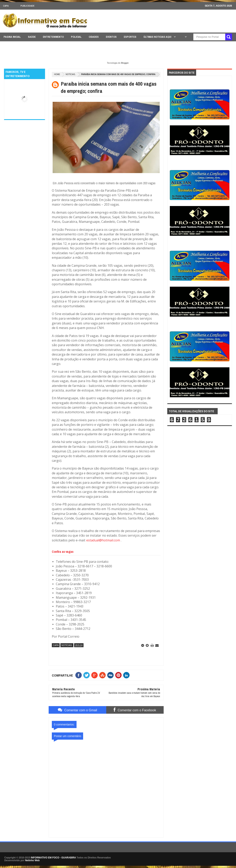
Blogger (125, 63)
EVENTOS (111, 37)
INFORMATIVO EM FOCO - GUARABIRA (53, 858)
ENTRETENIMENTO (53, 37)
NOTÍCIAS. (71, 74)
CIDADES (94, 37)
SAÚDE (32, 37)
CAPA (6, 6)
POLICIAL (76, 37)
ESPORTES (130, 37)
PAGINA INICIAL (12, 37)
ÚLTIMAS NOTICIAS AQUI (158, 37)
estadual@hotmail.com (103, 540)
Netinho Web (32, 860)
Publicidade (28, 6)
